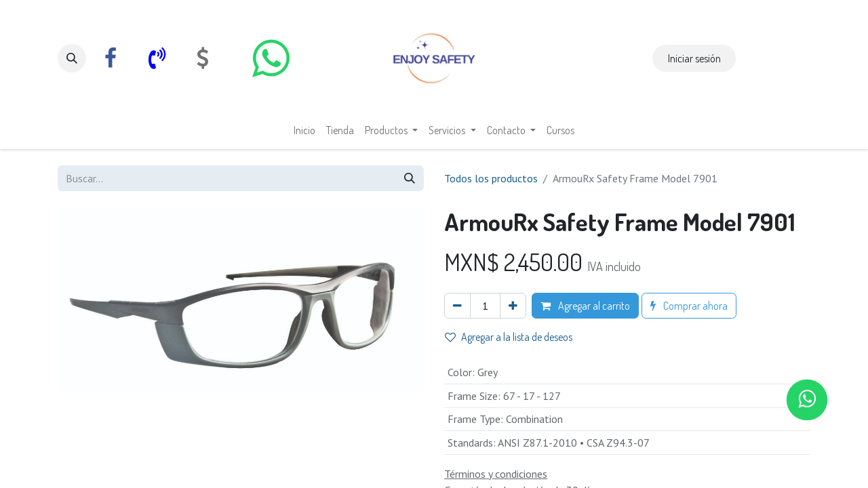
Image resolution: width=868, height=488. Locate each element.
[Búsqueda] (410, 178)
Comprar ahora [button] (689, 306)
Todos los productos (491, 178)
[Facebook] (111, 58)
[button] (72, 58)
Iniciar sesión (694, 58)
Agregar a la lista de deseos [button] (509, 337)
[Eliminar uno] (457, 306)
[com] (203, 58)
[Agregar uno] (513, 306)
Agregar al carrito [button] (585, 306)
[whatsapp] (271, 58)
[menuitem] (304, 130)
